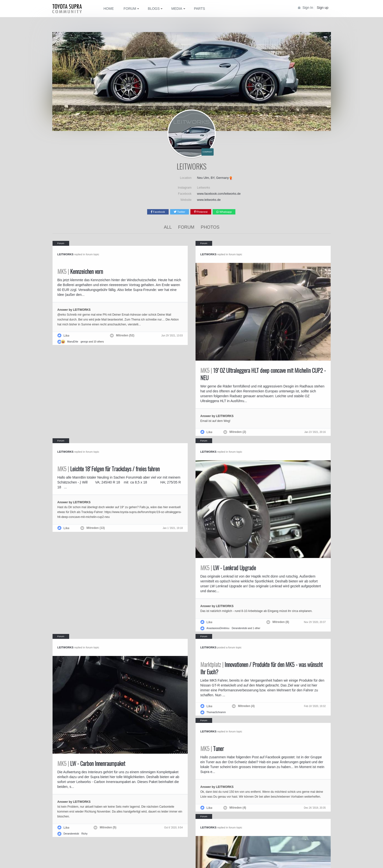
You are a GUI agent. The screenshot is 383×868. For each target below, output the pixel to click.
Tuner (212, 749)
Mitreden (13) (96, 528)
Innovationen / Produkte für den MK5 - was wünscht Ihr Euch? (262, 668)
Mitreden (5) (108, 827)
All (168, 227)
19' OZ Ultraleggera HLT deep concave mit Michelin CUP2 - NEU (263, 374)
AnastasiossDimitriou (218, 628)
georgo (84, 342)
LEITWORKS (66, 254)
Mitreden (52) (125, 335)
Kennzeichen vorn (80, 271)
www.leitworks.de (209, 200)
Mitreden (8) (281, 622)
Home (109, 9)
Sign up (323, 8)
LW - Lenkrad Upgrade (228, 568)
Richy (84, 834)
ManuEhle (73, 342)
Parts (199, 9)
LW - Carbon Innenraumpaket (91, 763)
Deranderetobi (239, 628)
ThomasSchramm (216, 712)
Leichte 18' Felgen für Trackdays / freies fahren (109, 469)
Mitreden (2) (238, 432)
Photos (210, 227)
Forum (186, 227)
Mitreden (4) (246, 706)
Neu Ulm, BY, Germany (213, 178)
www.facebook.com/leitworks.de (219, 194)
